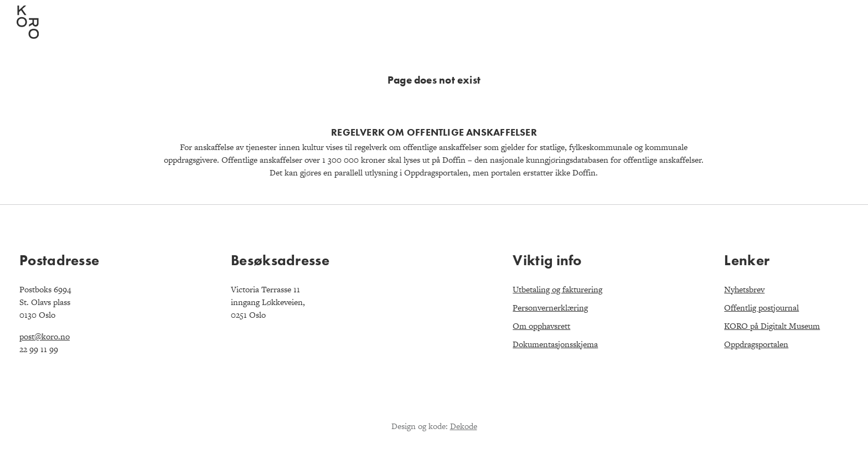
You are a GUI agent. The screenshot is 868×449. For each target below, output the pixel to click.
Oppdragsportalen (756, 344)
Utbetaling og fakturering (557, 289)
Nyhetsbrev (744, 289)
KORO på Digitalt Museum (772, 326)
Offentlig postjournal (761, 308)
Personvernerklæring (550, 308)
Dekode (464, 426)
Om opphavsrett (541, 326)
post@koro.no (45, 336)
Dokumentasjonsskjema (555, 344)
